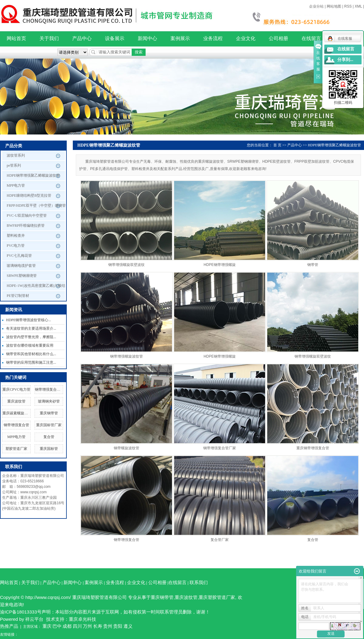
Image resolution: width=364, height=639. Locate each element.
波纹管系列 (16, 155)
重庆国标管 (49, 449)
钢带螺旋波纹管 (126, 448)
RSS (348, 6)
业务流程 (213, 38)
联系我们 (199, 582)
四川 (77, 626)
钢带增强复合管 (16, 425)
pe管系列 (14, 165)
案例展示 (180, 38)
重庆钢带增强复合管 (313, 448)
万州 (87, 626)
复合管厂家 (220, 540)
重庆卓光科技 (83, 619)
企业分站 (316, 6)
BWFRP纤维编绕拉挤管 (26, 226)
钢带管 (313, 265)
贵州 (108, 626)
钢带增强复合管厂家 (51, 389)
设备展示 (115, 38)
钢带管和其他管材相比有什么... (31, 354)
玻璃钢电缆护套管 (21, 266)
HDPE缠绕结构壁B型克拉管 (29, 195)
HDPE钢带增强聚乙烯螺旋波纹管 (33, 175)
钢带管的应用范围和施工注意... (31, 362)
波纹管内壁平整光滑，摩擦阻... (31, 337)
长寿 (98, 626)
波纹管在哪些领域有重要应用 (30, 345)
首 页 (277, 145)
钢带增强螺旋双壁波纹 (126, 265)
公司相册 (278, 38)
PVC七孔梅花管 (19, 256)
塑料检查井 (16, 236)
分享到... (345, 60)
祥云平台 (34, 619)
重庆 (47, 626)
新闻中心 (147, 38)
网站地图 (334, 6)
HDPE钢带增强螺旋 (219, 265)
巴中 (57, 626)
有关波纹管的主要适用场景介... (31, 328)
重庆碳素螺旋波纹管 (19, 413)
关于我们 (49, 38)
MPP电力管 (16, 185)
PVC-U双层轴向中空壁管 (27, 216)
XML (358, 6)
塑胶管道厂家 (16, 449)
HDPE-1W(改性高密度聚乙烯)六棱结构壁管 (36, 287)
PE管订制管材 (18, 296)
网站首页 (16, 38)
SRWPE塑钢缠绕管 (22, 276)
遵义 (128, 626)
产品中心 (82, 38)
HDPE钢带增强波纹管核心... (29, 320)
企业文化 (246, 38)
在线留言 (311, 38)
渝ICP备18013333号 (21, 612)
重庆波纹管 (16, 401)
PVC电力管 (16, 246)
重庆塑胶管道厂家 (217, 597)
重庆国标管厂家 (49, 425)
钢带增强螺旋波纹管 (126, 356)
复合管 (49, 437)
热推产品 (9, 626)
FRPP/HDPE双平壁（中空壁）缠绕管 (36, 206)
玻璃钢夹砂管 (49, 401)
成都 (67, 626)
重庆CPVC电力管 (16, 389)
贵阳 (118, 626)
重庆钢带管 (49, 413)
